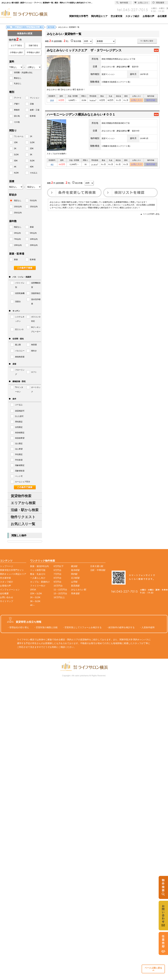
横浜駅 (74, 566)
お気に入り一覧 (23, 524)
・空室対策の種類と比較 (46, 627)
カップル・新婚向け (40, 582)
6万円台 (58, 570)
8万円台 (58, 578)
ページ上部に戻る (153, 969)
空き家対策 (116, 16)
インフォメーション (10, 590)
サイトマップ (7, 601)
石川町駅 (75, 578)
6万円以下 (59, 566)
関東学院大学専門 (79, 16)
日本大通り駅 (97, 566)
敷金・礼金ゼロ (38, 574)
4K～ (32, 605)
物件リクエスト (23, 517)
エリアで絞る (16, 45)
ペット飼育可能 (38, 570)
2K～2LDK (35, 597)
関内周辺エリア (99, 16)
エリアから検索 (23, 503)
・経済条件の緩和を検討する (120, 627)
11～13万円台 (60, 590)
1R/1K (33, 590)
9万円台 (58, 582)
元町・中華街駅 (98, 570)
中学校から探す (33, 52)
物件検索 (122, 3)
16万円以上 (59, 597)
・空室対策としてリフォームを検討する (82, 627)
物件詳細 (151, 101)
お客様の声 (148, 16)
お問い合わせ (7, 597)
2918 (52, 101)
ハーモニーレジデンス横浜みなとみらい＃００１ (81, 115)
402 (52, 166)
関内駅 (74, 574)
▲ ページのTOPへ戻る (150, 216)
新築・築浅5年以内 (39, 566)
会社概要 (162, 16)
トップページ (7, 566)
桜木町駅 (75, 570)
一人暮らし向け (38, 578)
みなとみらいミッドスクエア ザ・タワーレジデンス (84, 50)
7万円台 (58, 574)
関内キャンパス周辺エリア (13, 574)
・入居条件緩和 (147, 627)
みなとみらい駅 (79, 590)
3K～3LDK (35, 601)
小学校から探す (16, 52)
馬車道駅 (75, 593)
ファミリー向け (38, 586)
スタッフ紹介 (132, 16)
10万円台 (58, 586)
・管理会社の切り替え (18, 627)
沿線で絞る (33, 45)
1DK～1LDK (36, 593)
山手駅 (74, 582)
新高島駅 (75, 586)
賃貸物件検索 (21, 496)
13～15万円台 (60, 593)
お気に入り (137, 101)
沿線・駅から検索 (25, 510)
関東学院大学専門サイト (12, 570)
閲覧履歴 (158, 3)
